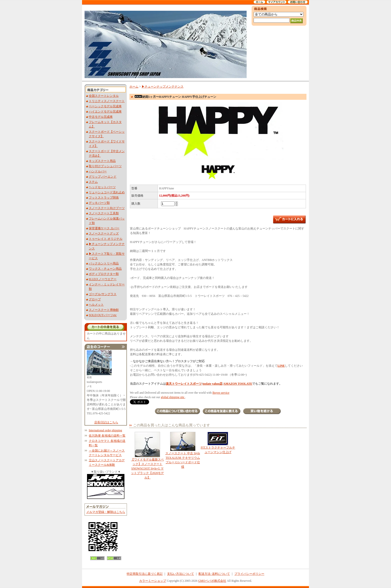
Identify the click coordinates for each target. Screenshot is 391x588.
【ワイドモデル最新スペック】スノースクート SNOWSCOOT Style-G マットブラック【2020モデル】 (147, 456)
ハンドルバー (98, 171)
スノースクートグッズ (104, 234)
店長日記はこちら (106, 422)
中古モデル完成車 (101, 117)
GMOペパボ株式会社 (212, 581)
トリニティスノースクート (107, 101)
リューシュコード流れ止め (107, 192)
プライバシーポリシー (249, 574)
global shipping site (173, 397)
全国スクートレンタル (104, 96)
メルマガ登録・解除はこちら (106, 512)
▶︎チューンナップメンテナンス (163, 87)
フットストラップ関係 (104, 198)
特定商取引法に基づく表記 (145, 574)
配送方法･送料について (214, 574)
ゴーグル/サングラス (103, 294)
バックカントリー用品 (104, 263)
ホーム (134, 87)
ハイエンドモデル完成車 (105, 112)
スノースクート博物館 (104, 310)
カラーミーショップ (153, 581)
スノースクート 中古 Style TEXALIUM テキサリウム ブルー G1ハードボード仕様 (183, 450)
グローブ (95, 299)
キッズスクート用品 (102, 161)
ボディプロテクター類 (104, 274)
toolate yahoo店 (212, 384)
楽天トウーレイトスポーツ (184, 384)
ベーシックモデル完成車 (105, 106)
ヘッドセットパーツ (102, 187)
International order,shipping (105, 430)
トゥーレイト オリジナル (106, 239)
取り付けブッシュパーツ (105, 166)
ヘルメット (96, 305)
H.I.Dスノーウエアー (103, 279)
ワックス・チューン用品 (105, 269)
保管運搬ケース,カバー (104, 228)
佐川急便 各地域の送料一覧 (107, 436)
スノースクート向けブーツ (107, 208)
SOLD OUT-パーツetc (103, 315)
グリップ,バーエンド (103, 177)
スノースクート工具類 (104, 213)
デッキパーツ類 (99, 203)
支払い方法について (181, 574)
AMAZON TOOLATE (238, 384)
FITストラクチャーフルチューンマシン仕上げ (218, 443)
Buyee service (221, 393)
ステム (93, 182)
